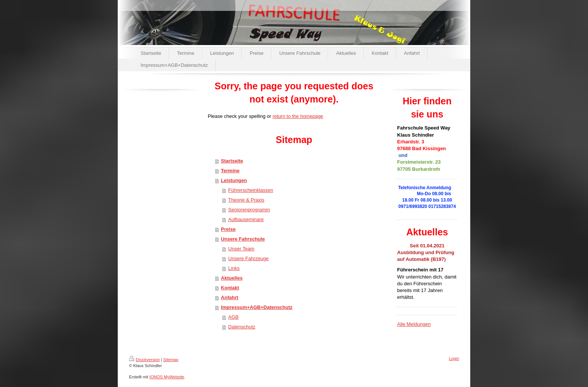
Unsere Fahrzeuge (249, 258)
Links (234, 268)
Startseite (232, 161)
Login (454, 358)
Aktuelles (232, 278)
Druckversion (144, 360)
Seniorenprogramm (249, 210)
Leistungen (234, 180)
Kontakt (230, 288)
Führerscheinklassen (251, 190)
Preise (228, 229)
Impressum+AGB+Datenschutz (257, 307)
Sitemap (171, 360)
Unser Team (241, 249)
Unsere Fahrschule (243, 239)
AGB (233, 317)
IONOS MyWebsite (167, 377)
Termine (230, 171)
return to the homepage (298, 116)
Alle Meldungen (414, 324)
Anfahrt (229, 297)
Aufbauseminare (246, 219)
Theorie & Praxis (246, 200)
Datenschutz (242, 327)
